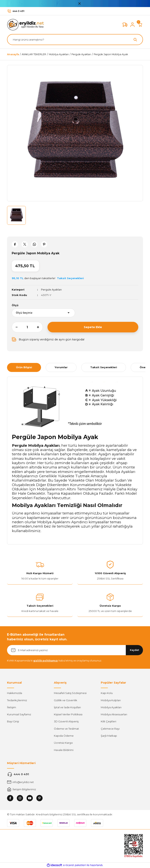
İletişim (12, 707)
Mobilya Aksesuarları (114, 714)
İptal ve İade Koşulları (67, 707)
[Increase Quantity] (40, 327)
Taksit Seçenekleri (104, 367)
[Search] (75, 40)
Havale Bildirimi (64, 750)
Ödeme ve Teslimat (66, 729)
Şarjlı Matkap (109, 736)
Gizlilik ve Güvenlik (66, 700)
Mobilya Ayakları (111, 707)
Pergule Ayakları (51, 290)
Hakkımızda (15, 693)
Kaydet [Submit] (134, 650)
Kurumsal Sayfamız (19, 714)
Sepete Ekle (93, 327)
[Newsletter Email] (75, 650)
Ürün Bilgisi (24, 367)
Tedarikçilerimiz (17, 700)
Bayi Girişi (13, 721)
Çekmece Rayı (110, 729)
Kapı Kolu (107, 693)
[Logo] (26, 24)
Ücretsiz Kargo (63, 743)
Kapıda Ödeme (64, 736)
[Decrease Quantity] (15, 327)
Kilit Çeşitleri (108, 721)
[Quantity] (27, 327)
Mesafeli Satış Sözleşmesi (70, 693)
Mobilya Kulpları (111, 700)
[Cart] (140, 25)
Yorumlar (61, 367)
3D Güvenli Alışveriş (66, 721)
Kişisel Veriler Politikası (68, 714)
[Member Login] (132, 25)
